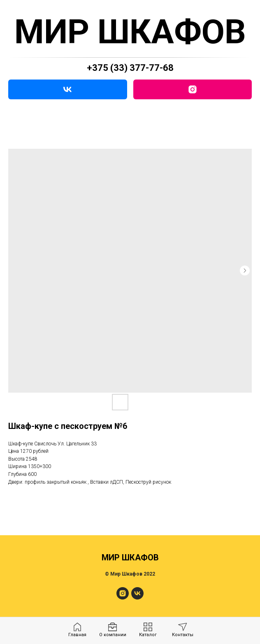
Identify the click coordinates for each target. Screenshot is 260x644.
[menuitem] (77, 630)
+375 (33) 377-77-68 (130, 68)
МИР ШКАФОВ (130, 32)
